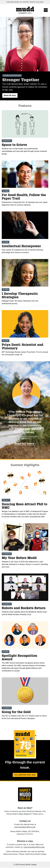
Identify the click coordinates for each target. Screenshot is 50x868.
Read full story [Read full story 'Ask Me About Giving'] (24, 444)
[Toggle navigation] (46, 10)
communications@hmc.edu (25, 827)
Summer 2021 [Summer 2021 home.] (25, 13)
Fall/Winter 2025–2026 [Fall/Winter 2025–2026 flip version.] (25, 775)
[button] (10, 95)
